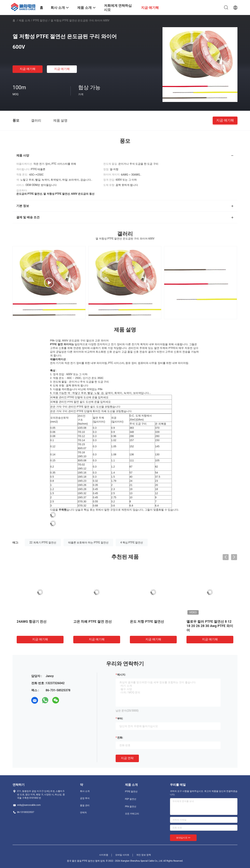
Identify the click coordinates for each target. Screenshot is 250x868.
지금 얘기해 (28, 69)
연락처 (83, 813)
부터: (120, 718)
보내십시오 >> (183, 838)
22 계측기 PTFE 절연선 (43, 542)
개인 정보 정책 (144, 855)
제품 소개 (24, 20)
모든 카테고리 (132, 814)
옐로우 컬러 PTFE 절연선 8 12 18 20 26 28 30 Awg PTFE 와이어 (210, 626)
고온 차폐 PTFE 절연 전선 (92, 621)
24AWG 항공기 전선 (32, 621)
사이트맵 (104, 855)
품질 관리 (85, 805)
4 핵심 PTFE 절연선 (132, 542)
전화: (120, 738)
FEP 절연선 (131, 799)
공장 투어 (85, 798)
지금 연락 (127, 758)
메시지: (121, 675)
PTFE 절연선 (40, 20)
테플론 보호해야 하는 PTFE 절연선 (88, 542)
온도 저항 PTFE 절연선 (147, 621)
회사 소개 (85, 791)
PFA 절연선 (131, 807)
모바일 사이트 (122, 855)
